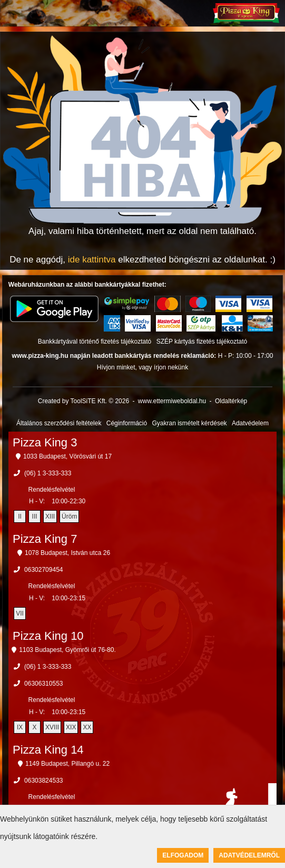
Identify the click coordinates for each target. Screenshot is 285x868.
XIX (71, 727)
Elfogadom (183, 855)
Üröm (69, 516)
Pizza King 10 (48, 636)
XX (87, 727)
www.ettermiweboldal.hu (172, 401)
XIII (50, 516)
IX (20, 727)
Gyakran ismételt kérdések (190, 423)
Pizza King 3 (45, 442)
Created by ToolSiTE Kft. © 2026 (83, 401)
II (20, 516)
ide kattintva (92, 260)
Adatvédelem (250, 423)
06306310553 (43, 684)
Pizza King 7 (45, 539)
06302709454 (43, 570)
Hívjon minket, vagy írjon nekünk (142, 367)
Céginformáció (127, 423)
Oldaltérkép (231, 401)
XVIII (52, 727)
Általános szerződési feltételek (59, 423)
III (35, 516)
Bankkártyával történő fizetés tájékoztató (95, 342)
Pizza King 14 (48, 750)
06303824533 (43, 781)
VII (20, 613)
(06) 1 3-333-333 (48, 473)
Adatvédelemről (249, 855)
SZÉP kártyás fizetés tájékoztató (202, 342)
